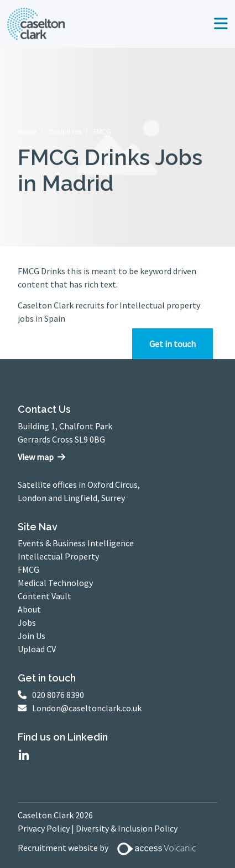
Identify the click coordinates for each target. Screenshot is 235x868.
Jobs (27, 622)
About (29, 609)
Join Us (32, 636)
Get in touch (173, 344)
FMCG (102, 132)
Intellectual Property (58, 556)
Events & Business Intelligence (76, 543)
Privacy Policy (44, 828)
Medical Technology (55, 583)
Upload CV (37, 649)
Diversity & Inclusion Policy (127, 828)
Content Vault (45, 596)
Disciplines (65, 132)
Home (27, 132)
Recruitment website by (111, 849)
